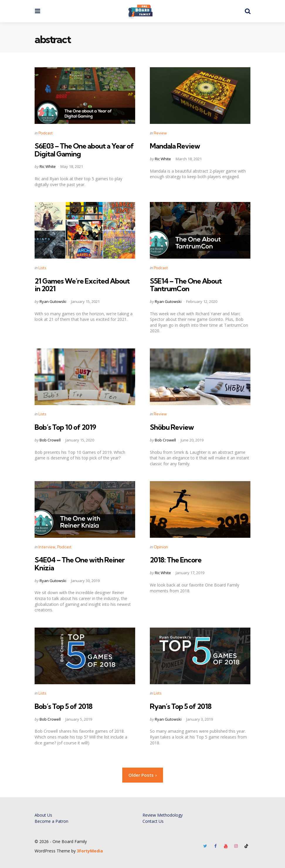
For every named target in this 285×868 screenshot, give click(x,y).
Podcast (46, 133)
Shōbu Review (172, 427)
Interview (47, 547)
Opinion (161, 547)
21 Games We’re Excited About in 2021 (82, 285)
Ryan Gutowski (53, 301)
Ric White (48, 166)
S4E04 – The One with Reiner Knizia (80, 564)
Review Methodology (163, 815)
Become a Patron (51, 821)
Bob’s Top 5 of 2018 (63, 706)
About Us (43, 815)
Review (160, 133)
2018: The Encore (176, 560)
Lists (42, 268)
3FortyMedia (90, 851)
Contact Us (153, 821)
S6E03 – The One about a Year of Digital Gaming (84, 150)
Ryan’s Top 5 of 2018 (181, 706)
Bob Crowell (50, 440)
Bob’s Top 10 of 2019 (65, 427)
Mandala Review (175, 146)
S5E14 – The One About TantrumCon (186, 285)
